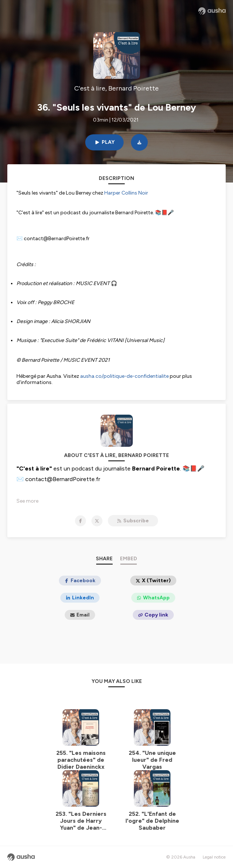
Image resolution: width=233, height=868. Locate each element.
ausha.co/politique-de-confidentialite (124, 376)
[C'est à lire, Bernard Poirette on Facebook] (80, 521)
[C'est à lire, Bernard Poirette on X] (97, 521)
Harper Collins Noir (126, 193)
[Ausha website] (212, 11)
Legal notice (214, 857)
